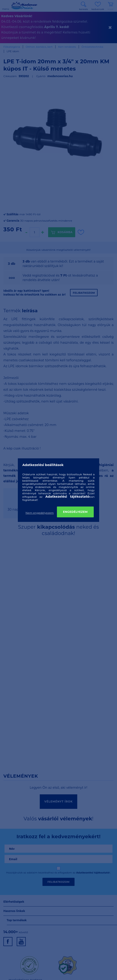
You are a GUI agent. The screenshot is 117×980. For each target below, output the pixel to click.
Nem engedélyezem (40, 513)
